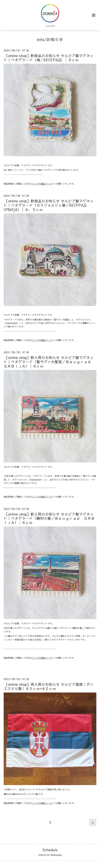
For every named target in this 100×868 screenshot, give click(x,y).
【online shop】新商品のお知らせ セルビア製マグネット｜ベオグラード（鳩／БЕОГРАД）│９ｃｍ (49, 58)
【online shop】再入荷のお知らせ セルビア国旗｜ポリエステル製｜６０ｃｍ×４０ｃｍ (49, 686)
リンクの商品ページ (42, 184)
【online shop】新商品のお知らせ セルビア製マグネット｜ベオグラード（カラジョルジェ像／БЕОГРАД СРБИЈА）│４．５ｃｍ (49, 205)
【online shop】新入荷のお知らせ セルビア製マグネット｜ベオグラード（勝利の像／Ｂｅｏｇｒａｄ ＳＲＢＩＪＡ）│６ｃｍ (49, 518)
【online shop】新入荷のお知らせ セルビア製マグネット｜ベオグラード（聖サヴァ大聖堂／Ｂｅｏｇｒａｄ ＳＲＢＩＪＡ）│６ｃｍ (49, 362)
